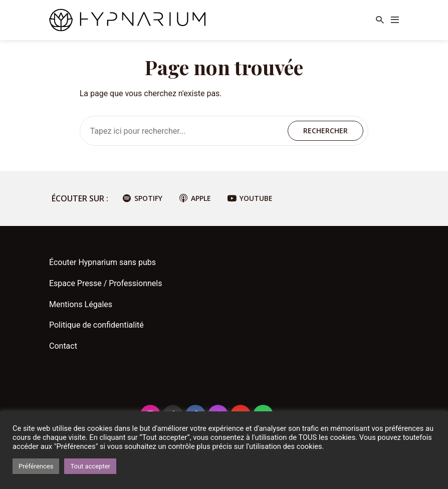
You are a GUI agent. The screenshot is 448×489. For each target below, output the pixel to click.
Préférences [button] (36, 466)
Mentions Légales (81, 304)
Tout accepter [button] (90, 466)
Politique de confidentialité (96, 325)
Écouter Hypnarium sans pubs (102, 262)
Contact (63, 346)
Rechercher (325, 131)
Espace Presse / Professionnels (105, 283)
